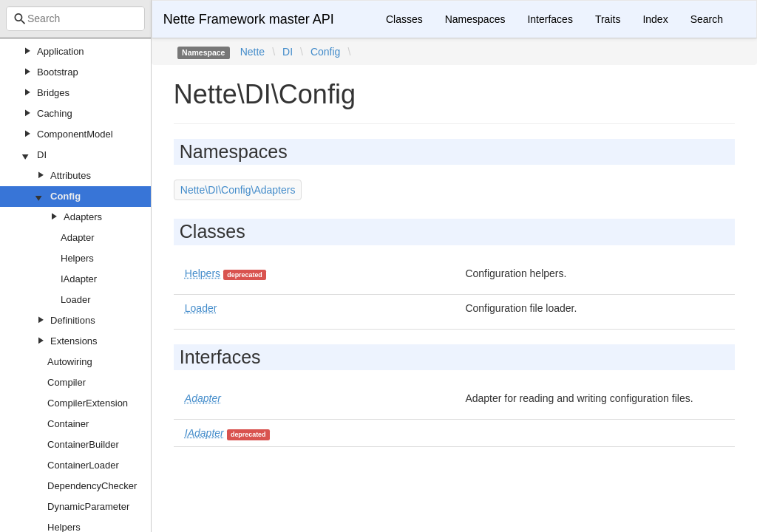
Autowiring (70, 362)
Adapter (78, 238)
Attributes (71, 175)
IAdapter (79, 279)
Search (707, 19)
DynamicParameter (88, 507)
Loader (75, 300)
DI (42, 155)
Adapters (83, 217)
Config (65, 196)
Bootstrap (58, 72)
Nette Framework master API (249, 19)
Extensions (74, 341)
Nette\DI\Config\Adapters (238, 190)
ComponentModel (75, 134)
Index (655, 19)
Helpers (77, 258)
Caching (55, 113)
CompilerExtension (88, 403)
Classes (404, 19)
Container (68, 424)
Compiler (67, 382)
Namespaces (475, 19)
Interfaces (550, 19)
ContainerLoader (83, 465)
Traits (608, 19)
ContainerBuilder (83, 444)
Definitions (73, 320)
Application (61, 51)
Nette (252, 52)
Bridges (53, 93)
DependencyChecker (92, 486)
